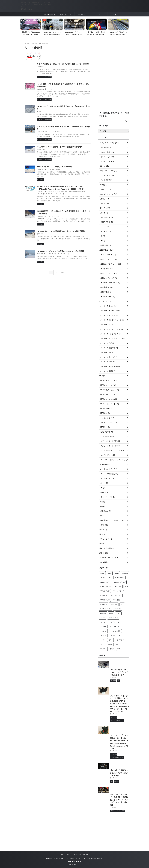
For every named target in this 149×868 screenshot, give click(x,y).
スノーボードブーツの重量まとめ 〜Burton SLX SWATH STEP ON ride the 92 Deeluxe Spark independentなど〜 (113, 769)
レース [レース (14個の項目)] (102, 644)
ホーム (33, 14)
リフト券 (60, 92)
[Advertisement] (114, 76)
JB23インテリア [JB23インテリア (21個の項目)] (120, 578)
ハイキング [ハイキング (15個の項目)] (103, 636)
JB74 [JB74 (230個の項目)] (126, 587)
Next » (63, 298)
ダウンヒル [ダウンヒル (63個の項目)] (103, 627)
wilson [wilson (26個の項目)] (111, 613)
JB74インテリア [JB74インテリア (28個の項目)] (105, 591)
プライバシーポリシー (66, 854)
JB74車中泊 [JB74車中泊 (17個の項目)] (103, 604)
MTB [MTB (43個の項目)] (122, 604)
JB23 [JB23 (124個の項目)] (110, 578)
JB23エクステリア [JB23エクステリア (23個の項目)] (105, 582)
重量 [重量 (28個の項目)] (119, 649)
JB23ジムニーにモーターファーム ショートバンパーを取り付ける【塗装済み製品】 (53, 34)
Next (127, 25)
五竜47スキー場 (74, 278)
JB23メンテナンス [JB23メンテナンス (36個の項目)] (105, 587)
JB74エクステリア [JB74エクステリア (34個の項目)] (118, 591)
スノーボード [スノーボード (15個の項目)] (104, 622)
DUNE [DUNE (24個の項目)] (117, 573)
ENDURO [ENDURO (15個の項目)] (125, 573)
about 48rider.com (50, 14)
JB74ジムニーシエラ (66, 14)
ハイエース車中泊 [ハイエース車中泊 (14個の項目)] (115, 631)
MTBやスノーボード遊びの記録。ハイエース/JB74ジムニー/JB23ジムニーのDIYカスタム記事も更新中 (75, 858)
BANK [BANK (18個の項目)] (110, 573)
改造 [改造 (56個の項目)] (117, 644)
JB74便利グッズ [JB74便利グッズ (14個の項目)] (105, 600)
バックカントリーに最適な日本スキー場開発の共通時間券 (69, 155)
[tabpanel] (31, 28)
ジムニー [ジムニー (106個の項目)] (102, 618)
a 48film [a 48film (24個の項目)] (102, 573)
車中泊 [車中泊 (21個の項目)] (112, 649)
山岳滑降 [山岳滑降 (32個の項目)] (110, 644)
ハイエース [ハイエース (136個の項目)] (103, 631)
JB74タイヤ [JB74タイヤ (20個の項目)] (103, 595)
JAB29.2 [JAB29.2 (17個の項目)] (102, 578)
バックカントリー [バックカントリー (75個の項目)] (115, 636)
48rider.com (26, 9)
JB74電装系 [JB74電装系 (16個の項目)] (114, 604)
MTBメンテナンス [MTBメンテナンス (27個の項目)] (105, 609)
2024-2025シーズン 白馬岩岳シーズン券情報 (64, 177)
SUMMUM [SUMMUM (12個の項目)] (103, 613)
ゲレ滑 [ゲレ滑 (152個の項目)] (118, 613)
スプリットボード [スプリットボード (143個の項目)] (117, 622)
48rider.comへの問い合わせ (82, 854)
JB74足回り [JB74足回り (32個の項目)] (116, 600)
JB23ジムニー (83, 14)
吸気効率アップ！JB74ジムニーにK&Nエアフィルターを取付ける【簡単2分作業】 (31, 34)
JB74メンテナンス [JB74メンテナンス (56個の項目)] (116, 595)
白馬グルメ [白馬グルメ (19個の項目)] (103, 649)
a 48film (116, 14)
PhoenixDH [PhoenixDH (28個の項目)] (117, 609)
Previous (22, 25)
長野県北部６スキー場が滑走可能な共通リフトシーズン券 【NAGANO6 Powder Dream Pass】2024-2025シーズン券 (69, 200)
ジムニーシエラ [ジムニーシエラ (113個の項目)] (113, 618)
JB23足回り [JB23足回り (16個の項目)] (118, 587)
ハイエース (99, 14)
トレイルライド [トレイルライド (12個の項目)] (114, 627)
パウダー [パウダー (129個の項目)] (102, 640)
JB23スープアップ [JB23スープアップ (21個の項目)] (120, 582)
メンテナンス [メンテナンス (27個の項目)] (120, 640)
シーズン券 (61, 138)
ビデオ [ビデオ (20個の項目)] (110, 640)
